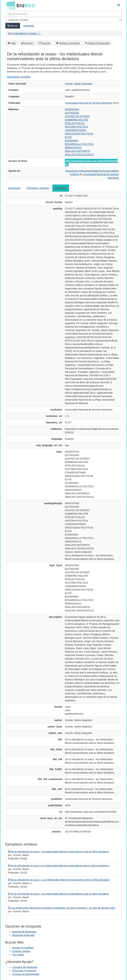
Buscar (13, 26)
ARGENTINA (72, 109)
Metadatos (61, 188)
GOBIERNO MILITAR (77, 120)
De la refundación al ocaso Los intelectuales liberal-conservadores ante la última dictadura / (60, 866)
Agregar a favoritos (69, 43)
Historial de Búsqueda (24, 932)
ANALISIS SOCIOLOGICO (79, 154)
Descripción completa (19, 77)
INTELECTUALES (75, 123)
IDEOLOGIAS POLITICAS (79, 134)
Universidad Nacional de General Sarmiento (89, 103)
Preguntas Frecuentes (24, 971)
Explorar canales (21, 951)
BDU (10, 5)
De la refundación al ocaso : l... (25, 33)
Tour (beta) (18, 955)
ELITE (68, 137)
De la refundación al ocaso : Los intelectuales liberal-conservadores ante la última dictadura (60, 880)
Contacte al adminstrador (26, 974)
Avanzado (29, 26)
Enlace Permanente (99, 43)
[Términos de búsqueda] (63, 14)
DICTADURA (72, 113)
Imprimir (28, 43)
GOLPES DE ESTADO (77, 116)
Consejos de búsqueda (25, 967)
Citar (13, 43)
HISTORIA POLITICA (76, 127)
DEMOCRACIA (73, 148)
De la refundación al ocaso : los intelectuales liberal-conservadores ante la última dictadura (60, 852)
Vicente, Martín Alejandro (78, 84)
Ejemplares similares (38, 188)
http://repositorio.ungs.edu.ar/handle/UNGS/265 (91, 163)
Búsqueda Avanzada (23, 935)
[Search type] (63, 20)
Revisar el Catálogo (23, 948)
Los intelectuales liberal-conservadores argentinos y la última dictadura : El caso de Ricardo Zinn (63, 908)
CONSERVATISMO (75, 130)
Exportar (46, 43)
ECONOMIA (72, 141)
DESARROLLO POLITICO (79, 144)
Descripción (14, 188)
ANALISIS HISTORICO (77, 151)
